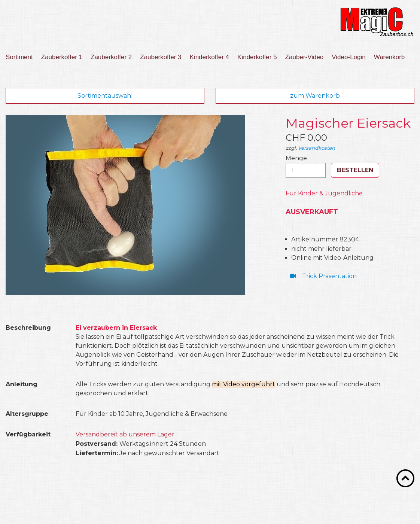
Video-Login (349, 57)
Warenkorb (389, 57)
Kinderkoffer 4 (210, 57)
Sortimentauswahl (105, 96)
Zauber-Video (305, 57)
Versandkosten (316, 148)
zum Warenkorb (315, 96)
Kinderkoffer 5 (257, 57)
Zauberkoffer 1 (62, 57)
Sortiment (19, 57)
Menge (306, 166)
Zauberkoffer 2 (111, 57)
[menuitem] (22, 57)
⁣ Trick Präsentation (323, 276)
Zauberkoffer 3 (161, 57)
